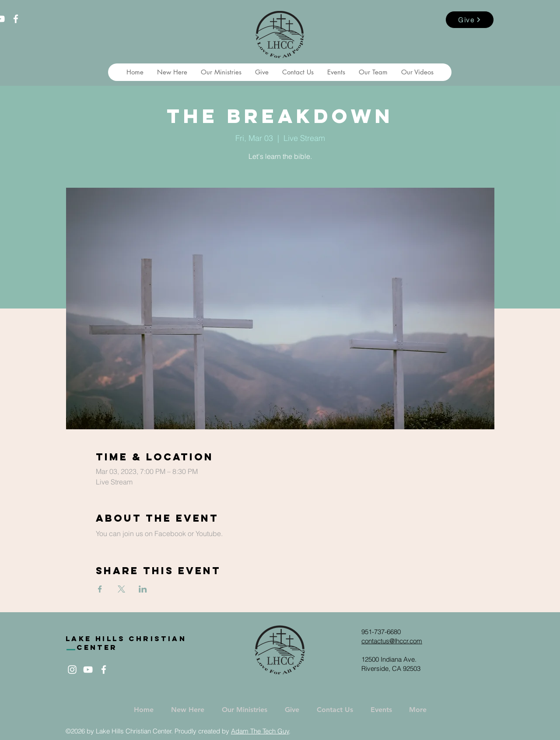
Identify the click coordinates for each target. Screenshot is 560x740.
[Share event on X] (121, 589)
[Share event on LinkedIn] (143, 589)
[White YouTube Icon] (88, 670)
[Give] (470, 20)
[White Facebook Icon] (16, 19)
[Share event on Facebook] (100, 589)
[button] (172, 72)
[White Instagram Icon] (72, 670)
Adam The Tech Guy (260, 731)
